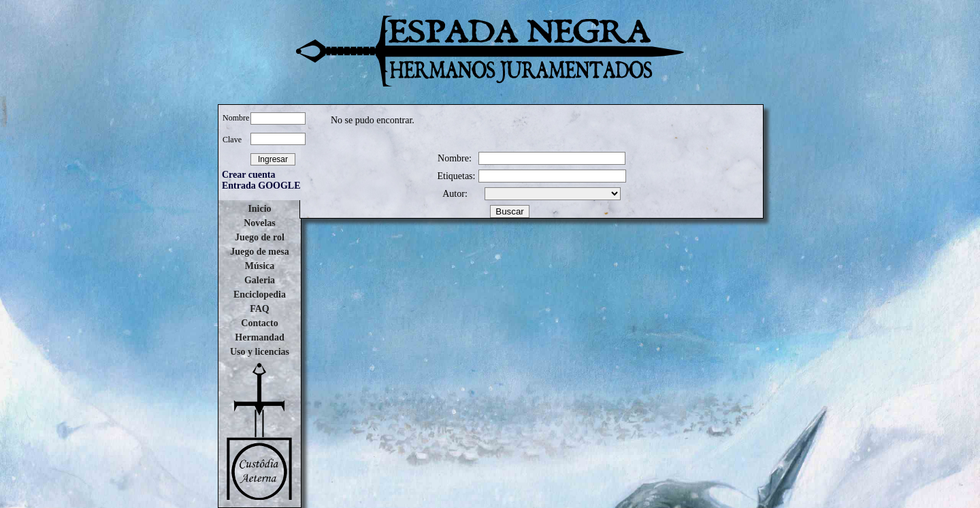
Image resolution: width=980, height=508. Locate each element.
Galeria (260, 280)
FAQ (260, 309)
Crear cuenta (248, 175)
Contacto (259, 323)
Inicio (259, 209)
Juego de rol (260, 237)
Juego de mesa (259, 252)
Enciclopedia (260, 295)
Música (260, 266)
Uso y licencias (260, 352)
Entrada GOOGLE (261, 186)
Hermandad (259, 337)
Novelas (260, 223)
